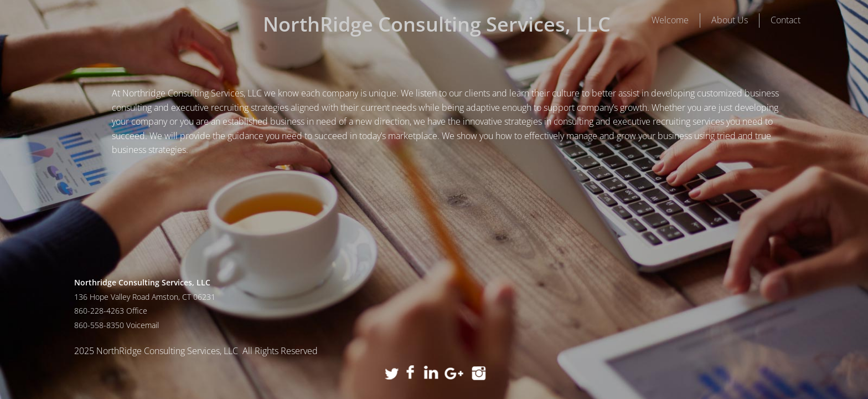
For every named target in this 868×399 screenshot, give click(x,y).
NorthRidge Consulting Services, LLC (437, 24)
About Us (730, 20)
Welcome (670, 20)
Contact (786, 20)
